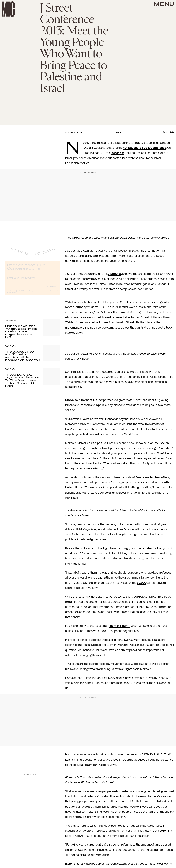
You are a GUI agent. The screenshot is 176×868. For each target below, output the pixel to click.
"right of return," (120, 626)
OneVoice (71, 400)
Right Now (110, 548)
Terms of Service (49, 294)
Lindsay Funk (75, 132)
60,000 (142, 583)
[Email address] (33, 280)
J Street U (115, 274)
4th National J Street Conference (145, 148)
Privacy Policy (12, 295)
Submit (52, 289)
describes (118, 153)
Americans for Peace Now (152, 477)
